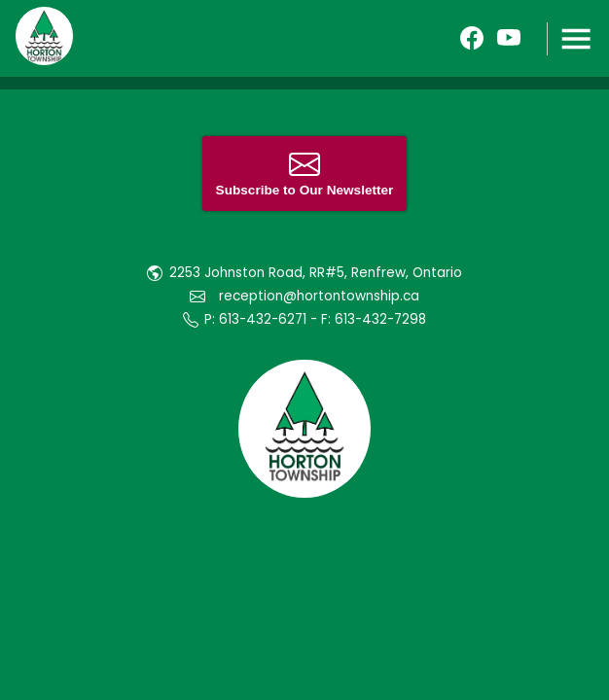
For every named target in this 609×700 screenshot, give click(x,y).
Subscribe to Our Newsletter (305, 173)
